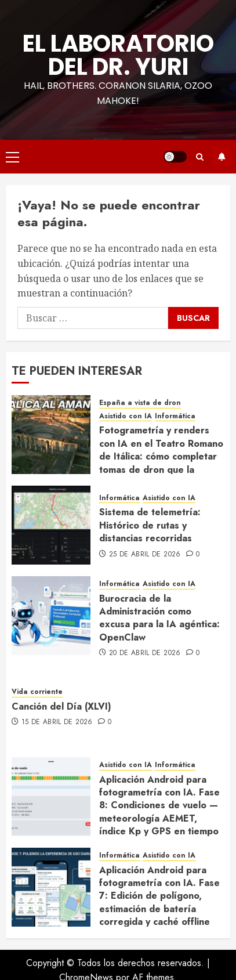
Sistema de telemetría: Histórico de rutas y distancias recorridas (150, 525)
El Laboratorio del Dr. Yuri (118, 55)
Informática (175, 416)
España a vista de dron (140, 403)
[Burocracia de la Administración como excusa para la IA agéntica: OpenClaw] (51, 616)
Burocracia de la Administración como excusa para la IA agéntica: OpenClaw (159, 618)
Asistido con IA (126, 416)
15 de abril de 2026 (57, 722)
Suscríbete (222, 157)
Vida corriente (37, 692)
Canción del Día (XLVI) (61, 706)
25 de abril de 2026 (145, 555)
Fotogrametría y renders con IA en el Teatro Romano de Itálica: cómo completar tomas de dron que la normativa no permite (161, 456)
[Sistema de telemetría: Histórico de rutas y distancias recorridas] (51, 525)
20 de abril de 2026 (145, 653)
